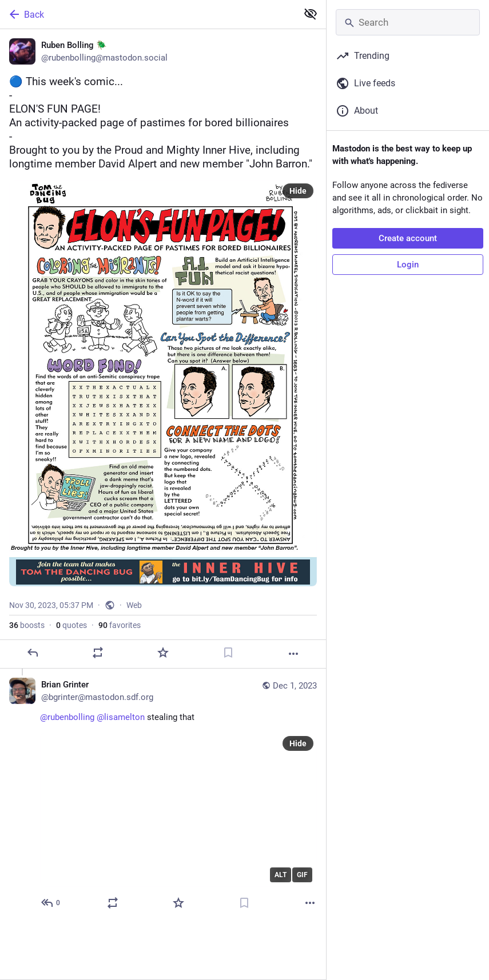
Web (134, 614)
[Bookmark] (228, 661)
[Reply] (33, 661)
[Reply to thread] (51, 911)
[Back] (148, 14)
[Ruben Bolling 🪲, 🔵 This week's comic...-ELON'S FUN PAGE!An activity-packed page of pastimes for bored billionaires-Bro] (163, 353)
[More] (293, 662)
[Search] (408, 22)
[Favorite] (163, 661)
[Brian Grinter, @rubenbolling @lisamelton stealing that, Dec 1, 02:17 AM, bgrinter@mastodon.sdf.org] (163, 804)
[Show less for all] (311, 14)
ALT (281, 883)
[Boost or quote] (98, 661)
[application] (178, 818)
